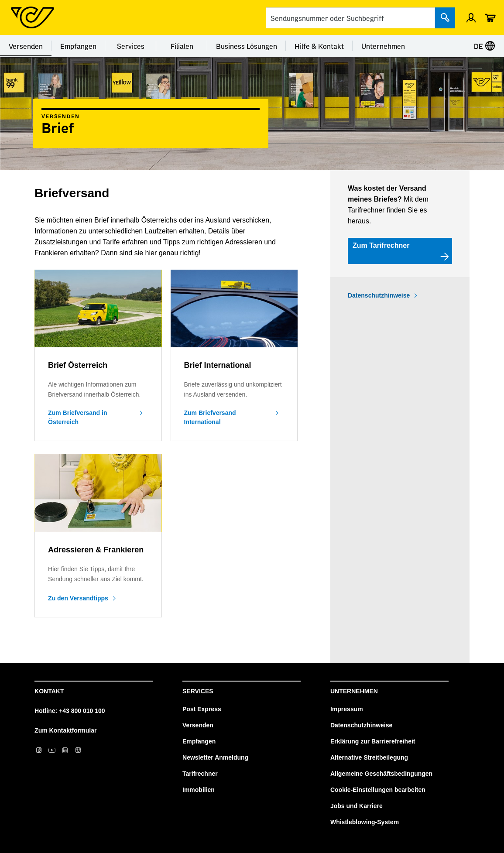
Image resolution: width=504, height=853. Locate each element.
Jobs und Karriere (357, 806)
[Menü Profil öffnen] (471, 17)
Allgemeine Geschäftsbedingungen (381, 774)
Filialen (182, 46)
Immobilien (199, 790)
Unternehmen (383, 46)
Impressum (347, 709)
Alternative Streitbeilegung (369, 757)
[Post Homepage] (33, 17)
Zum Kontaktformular (65, 730)
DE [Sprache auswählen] (485, 46)
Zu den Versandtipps (78, 598)
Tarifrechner (200, 774)
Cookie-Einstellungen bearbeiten (378, 790)
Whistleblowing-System (365, 822)
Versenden (26, 46)
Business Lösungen (247, 46)
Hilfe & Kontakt (319, 46)
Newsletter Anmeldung (215, 757)
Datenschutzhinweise (379, 295)
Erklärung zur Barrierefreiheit (373, 741)
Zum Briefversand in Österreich (77, 417)
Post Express (202, 709)
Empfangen (78, 46)
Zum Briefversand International (210, 417)
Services (131, 46)
